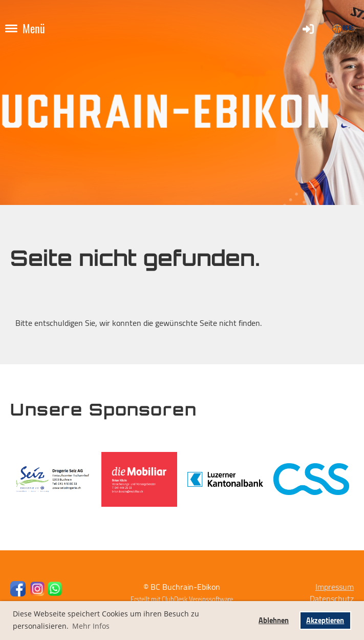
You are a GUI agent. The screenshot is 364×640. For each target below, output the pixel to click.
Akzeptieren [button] (325, 620)
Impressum (335, 587)
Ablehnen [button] (274, 620)
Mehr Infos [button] (91, 626)
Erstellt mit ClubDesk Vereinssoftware (182, 599)
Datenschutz (332, 598)
